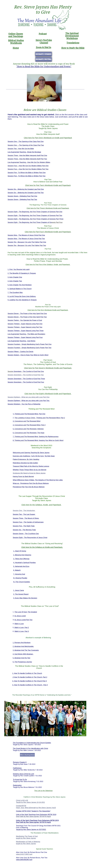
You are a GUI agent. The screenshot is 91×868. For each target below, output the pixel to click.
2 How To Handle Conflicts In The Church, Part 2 (30, 677)
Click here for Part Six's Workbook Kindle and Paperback (48, 310)
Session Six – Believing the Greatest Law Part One (26, 189)
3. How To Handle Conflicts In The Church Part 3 (30, 681)
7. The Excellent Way (15, 293)
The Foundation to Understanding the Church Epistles (32, 743)
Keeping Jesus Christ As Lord (23, 774)
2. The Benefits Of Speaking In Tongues (22, 273)
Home (16, 48)
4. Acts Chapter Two (15, 281)
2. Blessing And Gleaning (22, 555)
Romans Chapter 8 (20, 762)
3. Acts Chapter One (15, 277)
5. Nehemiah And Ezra (21, 566)
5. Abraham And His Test (21, 658)
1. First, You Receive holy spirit (19, 269)
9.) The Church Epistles (22, 582)
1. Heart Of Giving (20, 551)
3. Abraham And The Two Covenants (26, 650)
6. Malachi (17, 570)
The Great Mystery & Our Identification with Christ (30, 748)
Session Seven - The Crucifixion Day (26, 534)
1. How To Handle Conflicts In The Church (27, 673)
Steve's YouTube (44, 40)
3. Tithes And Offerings (21, 559)
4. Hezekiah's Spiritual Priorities (24, 563)
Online (12, 34)
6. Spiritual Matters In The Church (20, 289)
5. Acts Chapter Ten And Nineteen (20, 285)
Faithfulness (17, 768)
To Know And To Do (20, 780)
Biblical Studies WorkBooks (16, 42)
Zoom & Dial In (44, 47)
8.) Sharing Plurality (20, 578)
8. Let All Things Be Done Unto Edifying (22, 296)
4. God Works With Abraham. (23, 654)
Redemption (17, 785)
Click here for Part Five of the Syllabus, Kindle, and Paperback (48, 265)
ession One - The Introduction (24, 511)
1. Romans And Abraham (22, 643)
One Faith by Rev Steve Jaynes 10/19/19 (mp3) (33, 816)
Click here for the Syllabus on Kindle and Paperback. (42, 547)
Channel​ (44, 43)
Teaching (17, 36)
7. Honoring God (19, 574)
